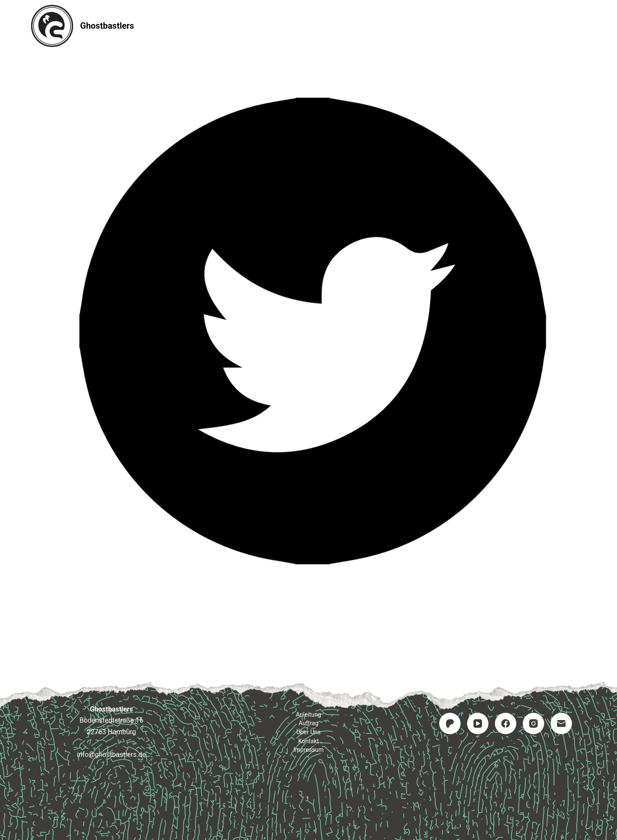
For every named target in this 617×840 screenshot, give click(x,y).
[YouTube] (478, 723)
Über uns (309, 732)
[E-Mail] (561, 723)
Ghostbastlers (107, 26)
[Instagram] (533, 723)
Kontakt (360, 25)
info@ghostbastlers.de (111, 755)
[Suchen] (583, 26)
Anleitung (255, 25)
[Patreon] (450, 723)
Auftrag (309, 25)
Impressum (417, 25)
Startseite (198, 25)
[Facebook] (506, 723)
